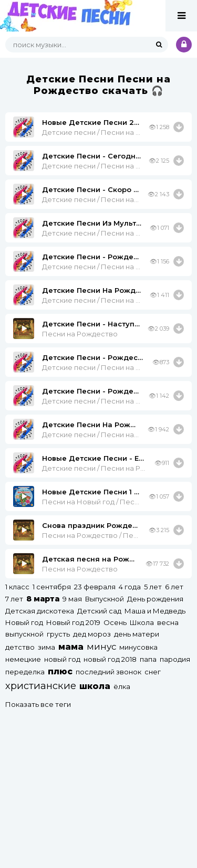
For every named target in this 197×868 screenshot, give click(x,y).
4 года (130, 587)
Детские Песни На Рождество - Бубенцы (92, 290)
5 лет (153, 587)
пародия (175, 659)
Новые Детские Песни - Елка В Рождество (94, 458)
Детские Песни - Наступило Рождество (91, 324)
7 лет (14, 599)
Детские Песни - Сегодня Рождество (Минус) (91, 156)
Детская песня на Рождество (90, 559)
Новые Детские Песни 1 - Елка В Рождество (91, 492)
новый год (62, 659)
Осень (115, 622)
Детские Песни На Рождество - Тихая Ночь (91, 425)
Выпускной (105, 599)
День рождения (155, 599)
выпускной (24, 634)
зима (46, 647)
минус (101, 647)
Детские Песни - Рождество (93, 357)
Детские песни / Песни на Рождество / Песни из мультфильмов (92, 233)
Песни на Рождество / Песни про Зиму (91, 535)
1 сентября (52, 587)
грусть (58, 634)
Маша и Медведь (155, 611)
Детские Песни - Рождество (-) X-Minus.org (92, 257)
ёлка (122, 686)
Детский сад (99, 611)
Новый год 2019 (73, 622)
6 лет (174, 587)
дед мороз (92, 634)
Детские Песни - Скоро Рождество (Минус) (91, 189)
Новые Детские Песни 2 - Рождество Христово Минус (91, 122)
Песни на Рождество (80, 334)
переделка (25, 672)
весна (168, 622)
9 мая (72, 599)
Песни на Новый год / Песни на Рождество (91, 502)
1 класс (17, 587)
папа (148, 659)
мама (71, 647)
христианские (41, 686)
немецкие (23, 659)
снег (153, 672)
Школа (142, 622)
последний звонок (108, 672)
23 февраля (95, 587)
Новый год (24, 622)
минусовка (138, 647)
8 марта (43, 599)
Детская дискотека (40, 611)
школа (95, 686)
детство (20, 647)
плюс (60, 671)
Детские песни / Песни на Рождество (91, 132)
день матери (137, 634)
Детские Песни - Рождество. (91, 391)
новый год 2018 (110, 659)
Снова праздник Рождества (91, 525)
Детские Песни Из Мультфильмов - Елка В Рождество (92, 223)
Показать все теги (38, 704)
